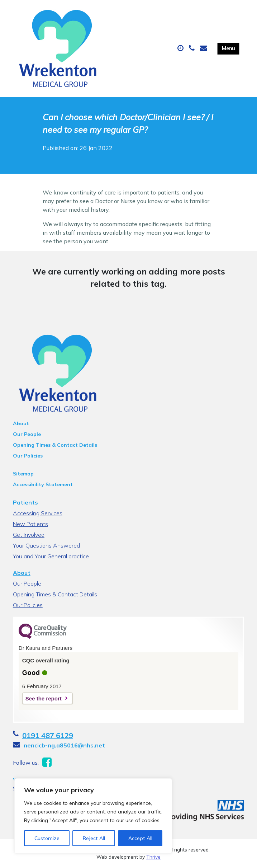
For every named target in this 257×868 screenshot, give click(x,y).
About (21, 423)
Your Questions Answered (46, 545)
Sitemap (23, 474)
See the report (44, 698)
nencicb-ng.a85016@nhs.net (64, 745)
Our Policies (28, 456)
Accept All (140, 838)
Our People (27, 434)
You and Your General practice (51, 556)
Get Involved (29, 535)
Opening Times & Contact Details (55, 445)
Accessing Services (38, 513)
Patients (25, 502)
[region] (93, 816)
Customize (47, 838)
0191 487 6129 (48, 735)
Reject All (94, 838)
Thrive (153, 857)
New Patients (30, 524)
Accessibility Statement (43, 484)
